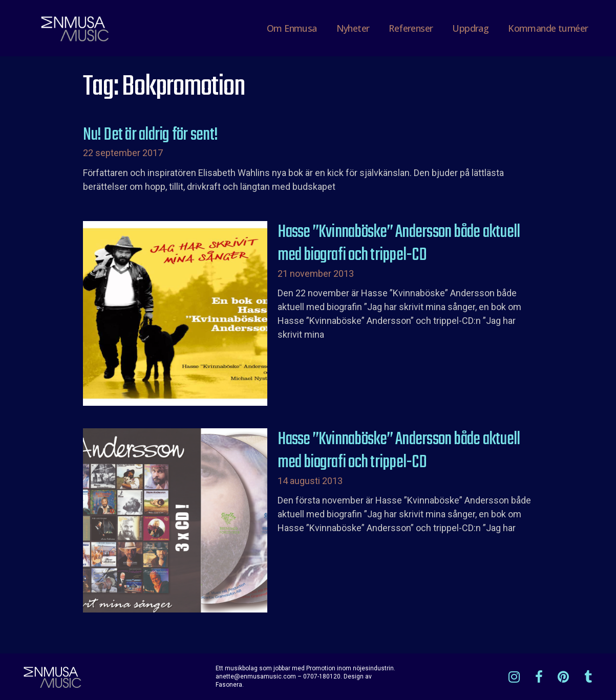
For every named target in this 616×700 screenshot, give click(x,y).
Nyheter (353, 28)
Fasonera (229, 685)
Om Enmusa (292, 28)
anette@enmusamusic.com (256, 676)
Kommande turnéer (548, 28)
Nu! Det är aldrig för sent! (150, 135)
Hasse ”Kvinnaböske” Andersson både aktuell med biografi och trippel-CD (399, 244)
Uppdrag (470, 28)
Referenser (411, 28)
